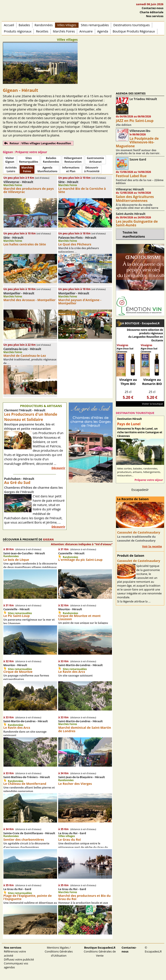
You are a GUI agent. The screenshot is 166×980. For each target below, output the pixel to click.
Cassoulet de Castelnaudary (139, 532)
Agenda (103, 31)
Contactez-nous (153, 8)
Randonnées (44, 25)
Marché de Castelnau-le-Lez (25, 356)
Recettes (42, 31)
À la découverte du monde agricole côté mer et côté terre (137, 206)
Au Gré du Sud (17, 483)
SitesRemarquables (29, 160)
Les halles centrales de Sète (25, 244)
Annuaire (86, 31)
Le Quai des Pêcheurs (75, 244)
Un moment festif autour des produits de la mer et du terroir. (138, 152)
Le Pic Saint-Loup (17, 616)
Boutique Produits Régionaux (134, 31)
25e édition (124, 125)
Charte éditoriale (152, 12)
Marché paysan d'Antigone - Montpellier (80, 302)
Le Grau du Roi (69, 840)
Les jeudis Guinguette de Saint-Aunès (137, 223)
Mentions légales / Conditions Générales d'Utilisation (59, 951)
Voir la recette (152, 546)
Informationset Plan (71, 169)
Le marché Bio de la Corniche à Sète (82, 190)
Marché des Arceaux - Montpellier (30, 300)
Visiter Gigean (10, 160)
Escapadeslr (140, 490)
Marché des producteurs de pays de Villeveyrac (29, 190)
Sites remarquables (95, 25)
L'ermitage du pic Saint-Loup (80, 560)
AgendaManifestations (47, 169)
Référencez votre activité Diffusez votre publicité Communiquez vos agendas (19, 957)
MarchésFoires (27, 169)
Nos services (155, 16)
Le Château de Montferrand (25, 784)
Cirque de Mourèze (18, 672)
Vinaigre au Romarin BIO (152, 382)
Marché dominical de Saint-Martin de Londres (85, 729)
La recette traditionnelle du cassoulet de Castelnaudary (136, 539)
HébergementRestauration (73, 160)
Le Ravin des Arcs (72, 672)
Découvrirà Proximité (92, 169)
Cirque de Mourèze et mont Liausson (79, 617)
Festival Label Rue (131, 176)
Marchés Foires (64, 31)
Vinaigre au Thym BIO (128, 382)
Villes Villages (67, 25)
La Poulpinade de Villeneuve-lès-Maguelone (137, 142)
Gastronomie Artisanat (95, 160)
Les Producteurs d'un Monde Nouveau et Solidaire (31, 417)
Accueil (9, 25)
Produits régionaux (18, 31)
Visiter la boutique (152, 404)
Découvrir (58, 468)
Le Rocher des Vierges (75, 784)
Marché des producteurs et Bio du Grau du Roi (84, 897)
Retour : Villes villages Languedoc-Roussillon (40, 143)
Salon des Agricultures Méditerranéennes (135, 199)
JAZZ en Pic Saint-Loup (135, 121)
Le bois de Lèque (16, 560)
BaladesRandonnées (51, 160)
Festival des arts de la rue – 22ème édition (140, 182)
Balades (24, 25)
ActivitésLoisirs (11, 169)
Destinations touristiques (131, 25)
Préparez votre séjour (149, 480)
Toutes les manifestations (134, 234)
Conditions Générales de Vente (100, 951)
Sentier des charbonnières (24, 840)
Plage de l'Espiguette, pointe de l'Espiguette (28, 897)
